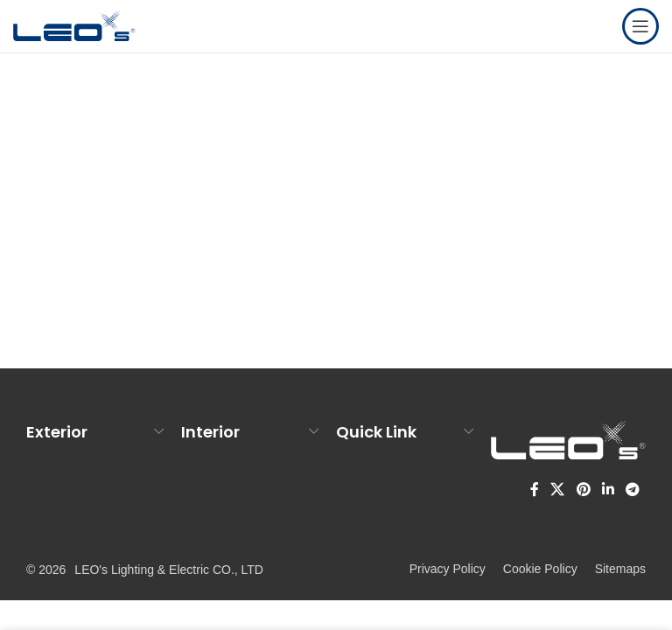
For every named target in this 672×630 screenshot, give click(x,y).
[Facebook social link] (535, 490)
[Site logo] (74, 25)
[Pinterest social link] (583, 490)
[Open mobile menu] (640, 26)
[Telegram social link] (633, 490)
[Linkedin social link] (608, 490)
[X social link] (558, 490)
